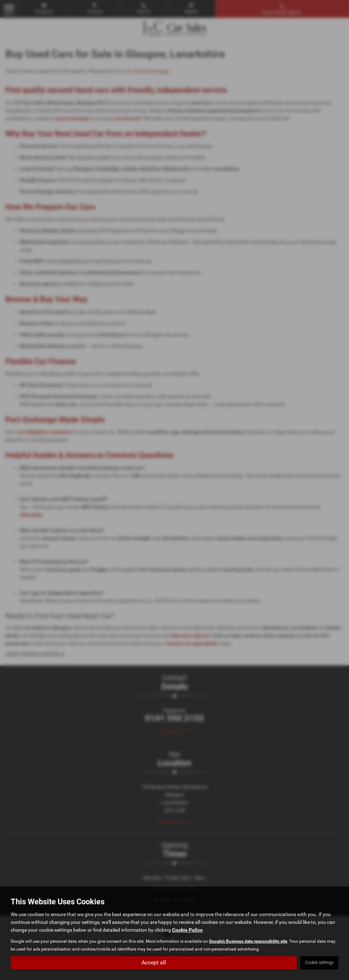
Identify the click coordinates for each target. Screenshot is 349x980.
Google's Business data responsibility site (248, 941)
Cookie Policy (187, 930)
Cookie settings (319, 963)
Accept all (154, 962)
